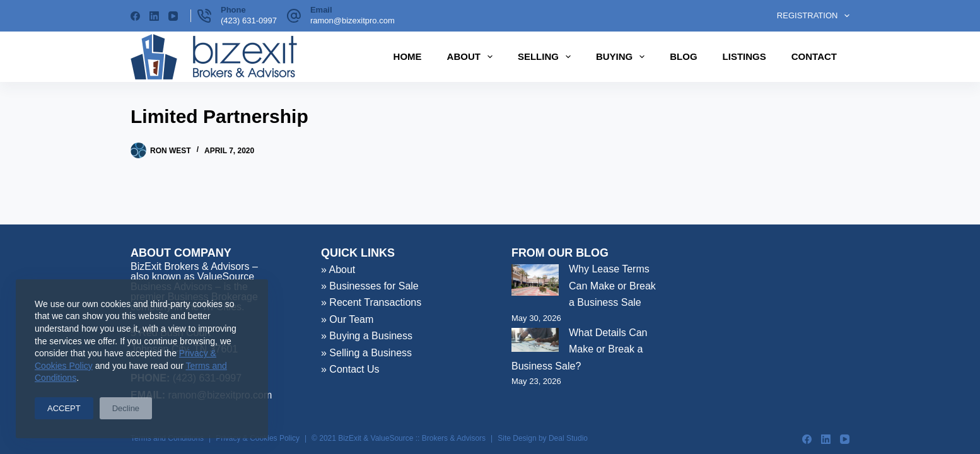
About (472, 57)
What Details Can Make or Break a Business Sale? (580, 349)
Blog (683, 56)
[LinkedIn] (154, 16)
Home (408, 56)
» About (338, 270)
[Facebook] (135, 16)
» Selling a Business (366, 353)
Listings (744, 56)
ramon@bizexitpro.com (353, 20)
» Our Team (347, 319)
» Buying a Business (367, 336)
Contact (814, 56)
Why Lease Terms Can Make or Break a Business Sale (612, 286)
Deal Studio (568, 438)
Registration (813, 16)
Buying (623, 57)
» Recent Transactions (371, 302)
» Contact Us (350, 369)
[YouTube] (173, 16)
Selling (547, 57)
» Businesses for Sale (370, 286)
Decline (126, 408)
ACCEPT (64, 408)
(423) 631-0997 (249, 20)
